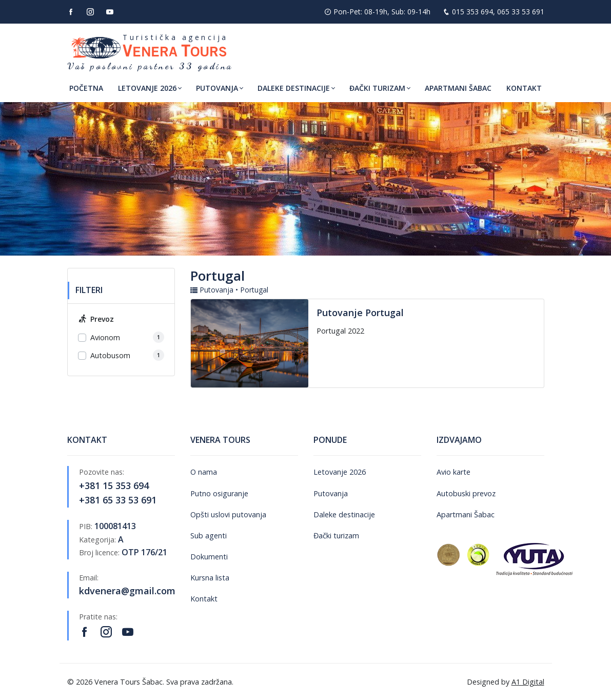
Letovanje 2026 (340, 472)
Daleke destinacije (344, 514)
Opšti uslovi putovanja (228, 514)
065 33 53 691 (521, 12)
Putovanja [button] (217, 88)
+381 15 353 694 (114, 485)
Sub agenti (209, 536)
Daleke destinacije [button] (294, 88)
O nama (204, 472)
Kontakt (524, 88)
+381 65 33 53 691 (118, 500)
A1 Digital (528, 682)
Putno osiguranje (219, 493)
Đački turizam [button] (377, 88)
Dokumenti (209, 557)
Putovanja (331, 493)
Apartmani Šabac (458, 88)
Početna (86, 88)
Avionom (105, 337)
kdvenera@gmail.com (127, 591)
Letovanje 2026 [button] (147, 88)
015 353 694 (472, 12)
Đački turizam (336, 536)
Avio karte (454, 472)
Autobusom (110, 355)
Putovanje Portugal (360, 313)
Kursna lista (210, 578)
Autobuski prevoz (466, 493)
